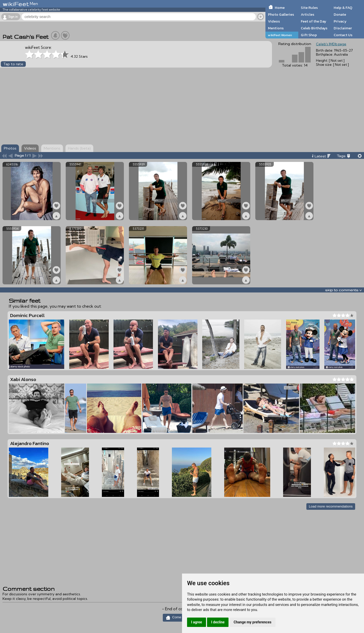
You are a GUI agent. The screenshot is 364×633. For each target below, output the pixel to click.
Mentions (276, 28)
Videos (274, 21)
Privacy (340, 21)
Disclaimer (343, 28)
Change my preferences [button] (252, 622)
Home (280, 8)
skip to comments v (343, 290)
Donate (340, 14)
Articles (308, 14)
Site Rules (309, 8)
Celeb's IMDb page (331, 44)
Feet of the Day (314, 21)
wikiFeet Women (280, 35)
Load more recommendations (331, 506)
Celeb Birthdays (314, 28)
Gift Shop (309, 35)
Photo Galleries (281, 14)
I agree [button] (197, 622)
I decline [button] (218, 622)
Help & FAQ (343, 8)
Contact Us (343, 35)
